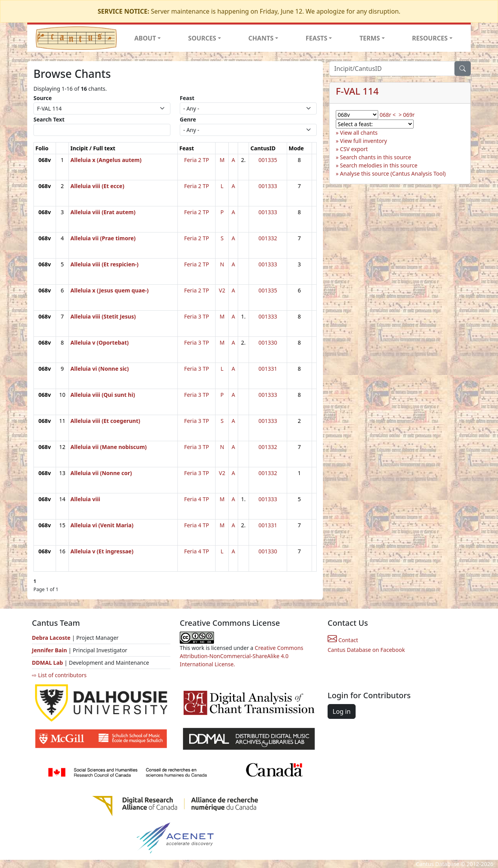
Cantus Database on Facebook (366, 650)
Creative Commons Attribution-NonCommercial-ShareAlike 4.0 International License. (242, 656)
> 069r (406, 115)
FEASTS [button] (317, 38)
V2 (222, 290)
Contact (343, 640)
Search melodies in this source (379, 165)
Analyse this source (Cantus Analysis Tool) (393, 173)
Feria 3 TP (196, 316)
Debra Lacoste (51, 638)
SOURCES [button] (202, 38)
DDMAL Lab (47, 663)
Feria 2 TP (196, 160)
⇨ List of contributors (59, 675)
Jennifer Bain (50, 650)
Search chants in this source (376, 157)
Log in (342, 711)
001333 (268, 186)
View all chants (359, 133)
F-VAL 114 (357, 91)
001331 (268, 369)
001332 (268, 238)
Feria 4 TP (196, 499)
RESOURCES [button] (430, 38)
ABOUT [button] (145, 38)
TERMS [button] (370, 38)
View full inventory (364, 141)
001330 (268, 342)
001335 (268, 160)
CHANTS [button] (261, 38)
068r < (388, 115)
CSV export (354, 149)
